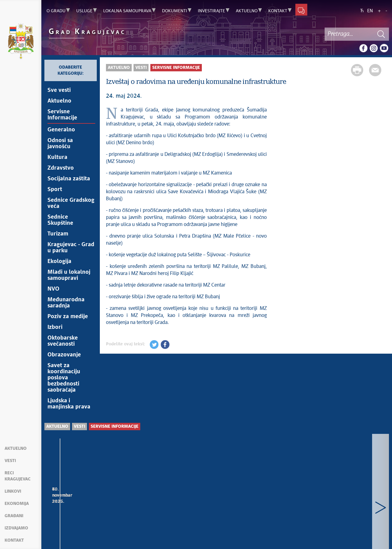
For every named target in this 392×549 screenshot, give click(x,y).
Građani (14, 516)
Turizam (58, 234)
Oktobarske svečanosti (63, 341)
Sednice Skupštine (60, 220)
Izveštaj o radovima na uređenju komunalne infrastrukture (81, 506)
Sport (55, 190)
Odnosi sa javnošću (60, 144)
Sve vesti (59, 90)
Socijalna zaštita (69, 179)
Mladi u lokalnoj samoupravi (69, 275)
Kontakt (14, 540)
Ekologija (59, 261)
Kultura (57, 157)
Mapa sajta (59, 537)
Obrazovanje (64, 355)
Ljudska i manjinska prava (69, 404)
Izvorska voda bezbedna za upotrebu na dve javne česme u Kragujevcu (259, 506)
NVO (53, 289)
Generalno (61, 130)
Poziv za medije (68, 317)
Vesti (10, 461)
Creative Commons (179, 533)
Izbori (55, 327)
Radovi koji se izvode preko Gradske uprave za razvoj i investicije (170, 506)
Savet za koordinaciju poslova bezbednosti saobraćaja (64, 378)
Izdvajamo (16, 528)
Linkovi (13, 491)
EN (370, 11)
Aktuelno (16, 449)
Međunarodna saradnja (66, 303)
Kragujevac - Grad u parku (71, 248)
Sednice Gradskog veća (71, 203)
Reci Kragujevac (18, 476)
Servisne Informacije (62, 115)
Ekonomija (17, 504)
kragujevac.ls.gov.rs (94, 540)
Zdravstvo (61, 168)
